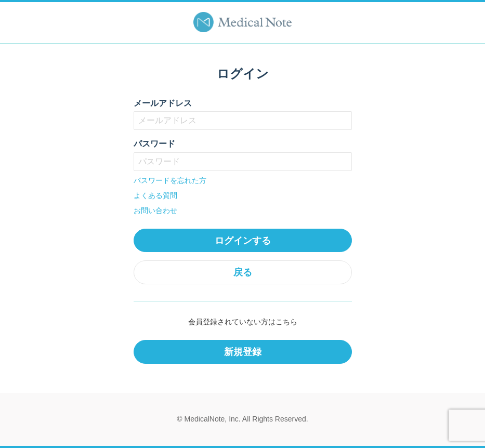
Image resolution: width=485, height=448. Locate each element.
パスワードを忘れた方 (170, 180)
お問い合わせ (155, 210)
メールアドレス (163, 103)
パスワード (154, 144)
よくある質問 (155, 195)
